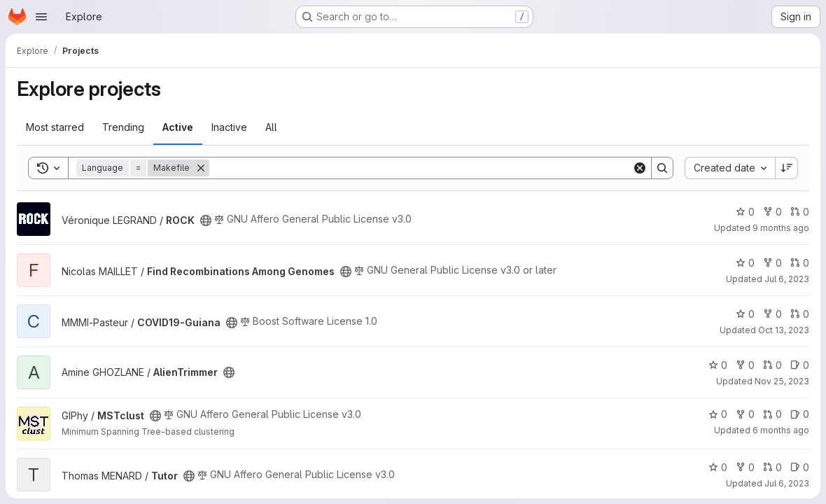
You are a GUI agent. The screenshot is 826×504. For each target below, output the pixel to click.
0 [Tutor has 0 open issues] (800, 467)
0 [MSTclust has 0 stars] (718, 414)
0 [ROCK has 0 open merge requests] (800, 212)
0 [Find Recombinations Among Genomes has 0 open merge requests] (800, 263)
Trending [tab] (123, 127)
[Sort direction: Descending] (787, 168)
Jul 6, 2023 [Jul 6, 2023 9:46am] (787, 279)
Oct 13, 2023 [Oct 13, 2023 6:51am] (784, 330)
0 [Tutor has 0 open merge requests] (772, 467)
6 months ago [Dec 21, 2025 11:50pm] (781, 430)
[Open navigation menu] (41, 17)
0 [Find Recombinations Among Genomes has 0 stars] (745, 263)
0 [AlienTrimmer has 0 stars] (718, 365)
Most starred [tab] (55, 127)
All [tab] (271, 127)
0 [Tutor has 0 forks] (745, 467)
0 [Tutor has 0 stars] (718, 467)
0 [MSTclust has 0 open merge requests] (772, 414)
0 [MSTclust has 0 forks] (745, 414)
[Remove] (201, 168)
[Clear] (640, 168)
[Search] (421, 168)
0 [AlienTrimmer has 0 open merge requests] (772, 365)
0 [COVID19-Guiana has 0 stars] (745, 314)
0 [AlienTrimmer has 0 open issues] (800, 365)
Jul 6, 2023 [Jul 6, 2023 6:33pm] (787, 483)
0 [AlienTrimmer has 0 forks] (745, 365)
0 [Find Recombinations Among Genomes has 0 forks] (772, 263)
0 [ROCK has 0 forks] (772, 212)
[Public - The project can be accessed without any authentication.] (206, 220)
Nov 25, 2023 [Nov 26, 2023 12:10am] (782, 381)
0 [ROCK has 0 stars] (745, 212)
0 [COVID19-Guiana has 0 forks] (772, 314)
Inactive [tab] (229, 127)
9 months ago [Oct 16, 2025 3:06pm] (781, 228)
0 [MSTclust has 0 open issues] (800, 414)
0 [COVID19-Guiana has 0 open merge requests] (800, 314)
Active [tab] (178, 127)
